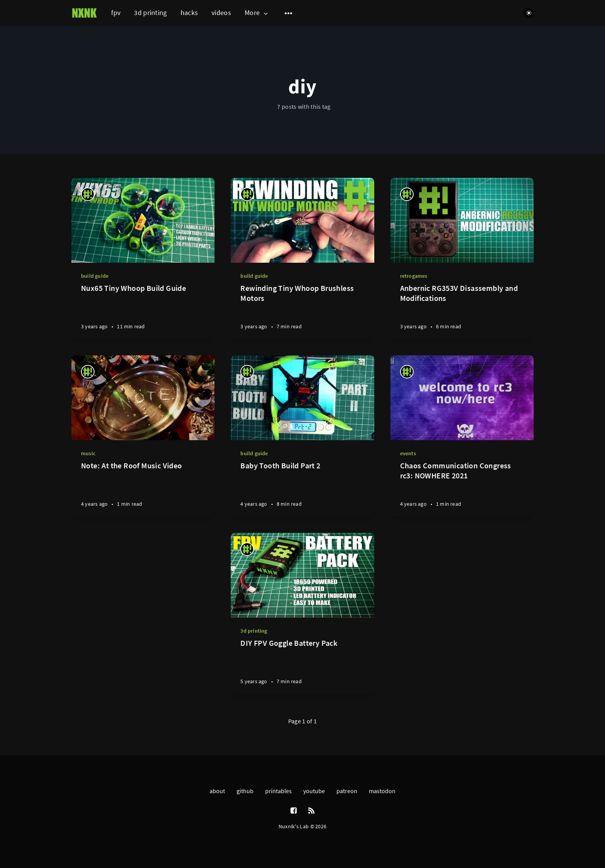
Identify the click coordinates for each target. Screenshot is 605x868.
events (408, 453)
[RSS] (311, 811)
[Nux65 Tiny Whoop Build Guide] (143, 311)
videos (221, 13)
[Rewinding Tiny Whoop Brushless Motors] (302, 311)
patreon (347, 791)
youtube (314, 791)
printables (278, 791)
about (217, 791)
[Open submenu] (289, 13)
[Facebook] (294, 811)
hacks (189, 13)
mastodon (382, 791)
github (245, 791)
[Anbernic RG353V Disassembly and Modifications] (462, 311)
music (88, 453)
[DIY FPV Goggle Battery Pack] (302, 666)
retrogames (414, 276)
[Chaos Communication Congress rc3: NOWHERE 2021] (462, 489)
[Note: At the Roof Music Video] (143, 489)
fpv (116, 13)
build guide (95, 276)
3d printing (150, 13)
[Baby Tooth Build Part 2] (302, 489)
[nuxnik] (88, 194)
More (257, 13)
